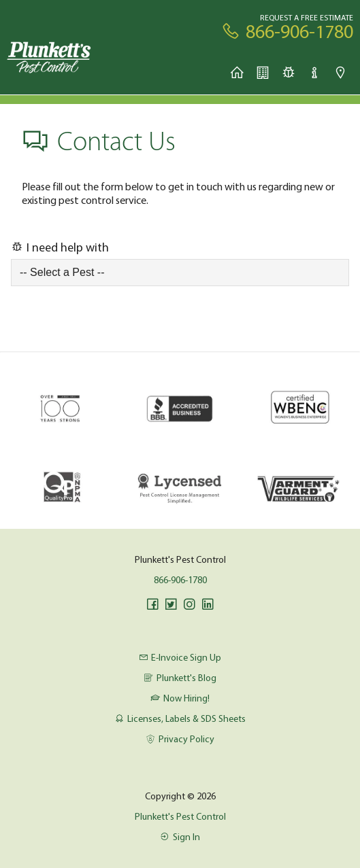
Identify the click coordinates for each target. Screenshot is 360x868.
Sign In (180, 837)
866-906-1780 (180, 580)
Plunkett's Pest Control (180, 816)
